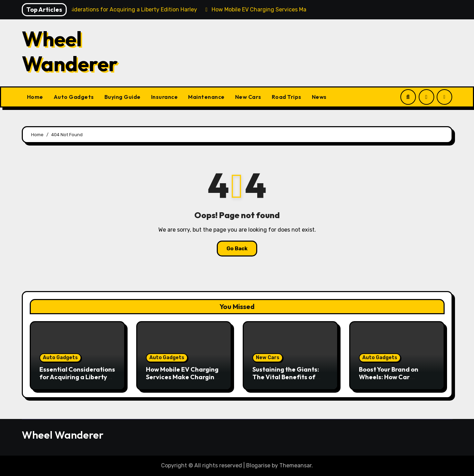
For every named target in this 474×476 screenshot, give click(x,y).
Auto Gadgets (74, 97)
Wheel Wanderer (70, 51)
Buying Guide (123, 97)
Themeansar (295, 465)
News (319, 97)
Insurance (165, 97)
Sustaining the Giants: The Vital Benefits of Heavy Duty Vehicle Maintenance (286, 381)
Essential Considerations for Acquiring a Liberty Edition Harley (77, 377)
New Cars (248, 97)
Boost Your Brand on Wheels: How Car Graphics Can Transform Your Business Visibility (396, 381)
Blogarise (258, 465)
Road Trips (287, 97)
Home (35, 97)
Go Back (237, 249)
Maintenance (206, 97)
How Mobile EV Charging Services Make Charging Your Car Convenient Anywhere (182, 381)
